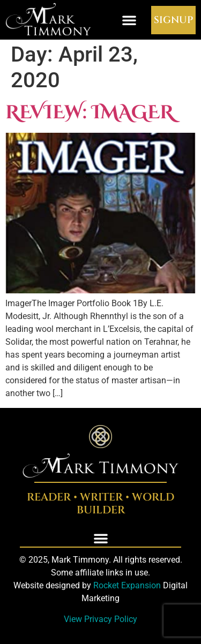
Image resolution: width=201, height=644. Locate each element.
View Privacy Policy (100, 619)
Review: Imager (90, 113)
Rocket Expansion (127, 585)
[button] (129, 20)
